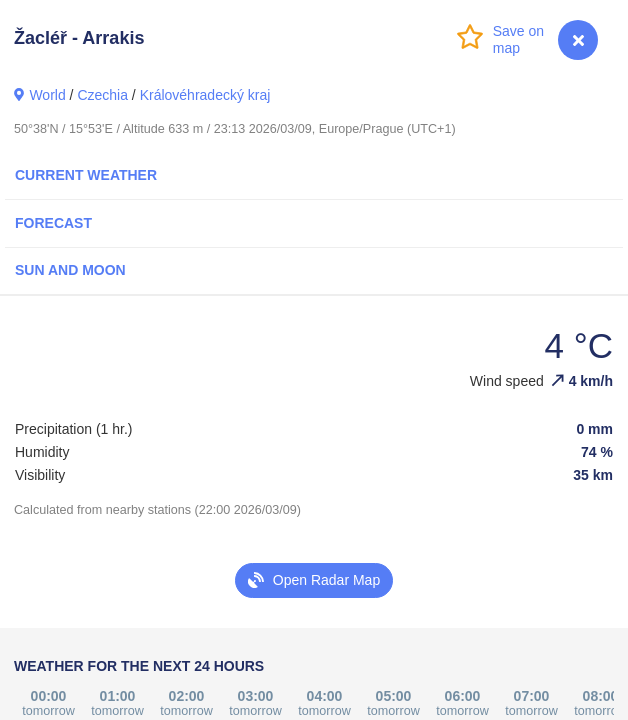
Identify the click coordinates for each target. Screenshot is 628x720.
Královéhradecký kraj (205, 95)
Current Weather (86, 175)
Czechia (102, 95)
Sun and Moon (70, 270)
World (47, 95)
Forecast (53, 223)
